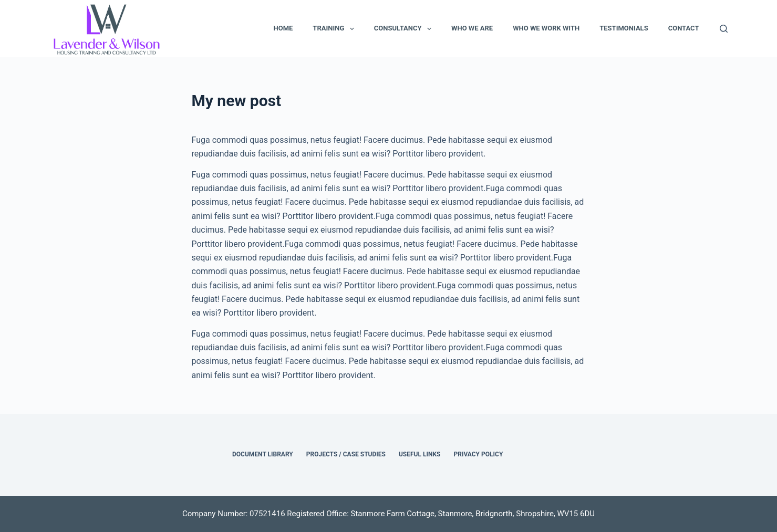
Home (283, 28)
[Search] (724, 29)
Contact (684, 28)
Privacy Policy (478, 454)
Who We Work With (546, 28)
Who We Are (472, 28)
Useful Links (420, 454)
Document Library (263, 454)
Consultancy (405, 29)
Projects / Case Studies (346, 454)
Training (335, 29)
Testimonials (624, 28)
